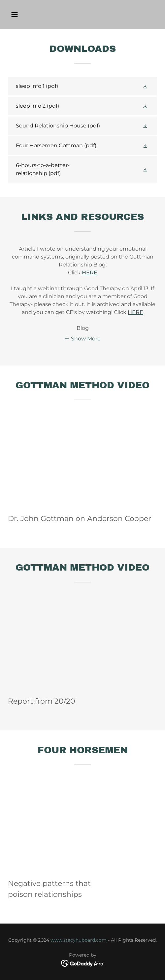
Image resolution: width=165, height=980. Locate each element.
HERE (135, 312)
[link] (82, 86)
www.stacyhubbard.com (79, 940)
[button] (25, 15)
